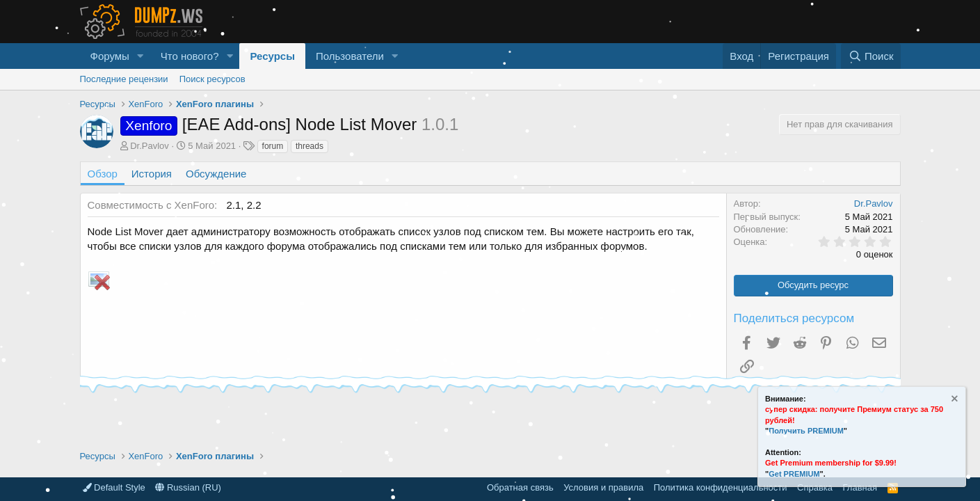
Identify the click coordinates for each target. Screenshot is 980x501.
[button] (140, 56)
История (152, 174)
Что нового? (190, 56)
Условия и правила (603, 487)
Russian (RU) (188, 487)
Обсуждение (216, 174)
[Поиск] (870, 56)
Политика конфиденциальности (721, 487)
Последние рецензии (124, 79)
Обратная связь (520, 487)
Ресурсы (272, 56)
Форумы (110, 56)
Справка (815, 487)
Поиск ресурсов (212, 79)
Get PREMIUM (794, 474)
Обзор (103, 174)
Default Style (114, 487)
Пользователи (350, 56)
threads (310, 146)
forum (273, 146)
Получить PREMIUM (806, 431)
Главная (860, 487)
